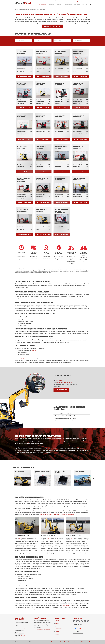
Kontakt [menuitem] (85, 4)
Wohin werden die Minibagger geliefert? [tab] (64, 421)
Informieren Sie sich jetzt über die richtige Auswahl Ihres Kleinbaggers (57, 514)
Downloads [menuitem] (62, 1)
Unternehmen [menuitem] (67, 4)
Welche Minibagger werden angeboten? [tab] (64, 413)
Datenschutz (84, 642)
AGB (89, 642)
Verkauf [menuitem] (51, 4)
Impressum (78, 642)
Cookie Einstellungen (69, 642)
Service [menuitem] (58, 4)
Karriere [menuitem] (77, 4)
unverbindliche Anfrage (53, 26)
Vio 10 (48, 538)
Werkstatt (34, 351)
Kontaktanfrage (62, 390)
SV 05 (21, 538)
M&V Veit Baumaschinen (19, 10)
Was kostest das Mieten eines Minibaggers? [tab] (64, 416)
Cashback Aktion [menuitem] (71, 1)
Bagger (38, 10)
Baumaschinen (33, 10)
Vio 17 (72, 538)
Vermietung (27, 10)
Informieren (59, 23)
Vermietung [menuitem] (43, 4)
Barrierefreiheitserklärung (57, 642)
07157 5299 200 (59, 380)
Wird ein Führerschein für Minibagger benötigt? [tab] (65, 418)
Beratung (24, 359)
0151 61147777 (23, 635)
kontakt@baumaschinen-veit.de (65, 382)
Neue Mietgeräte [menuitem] (53, 1)
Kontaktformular (67, 605)
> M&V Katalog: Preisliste (42, 630)
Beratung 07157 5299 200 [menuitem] (85, 1)
